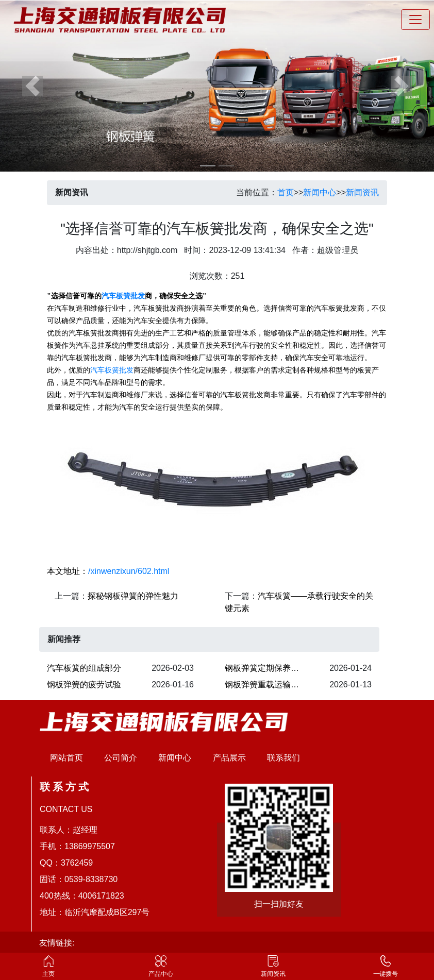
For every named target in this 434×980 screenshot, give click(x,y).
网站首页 (66, 758)
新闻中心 (320, 192)
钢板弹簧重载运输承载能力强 (268, 685)
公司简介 (121, 758)
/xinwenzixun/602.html (129, 571)
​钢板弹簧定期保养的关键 (268, 668)
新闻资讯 (362, 192)
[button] (32, 86)
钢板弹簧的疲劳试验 (84, 685)
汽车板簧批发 (123, 296)
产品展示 (229, 758)
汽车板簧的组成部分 (84, 668)
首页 (286, 192)
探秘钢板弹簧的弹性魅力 (133, 596)
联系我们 (283, 758)
